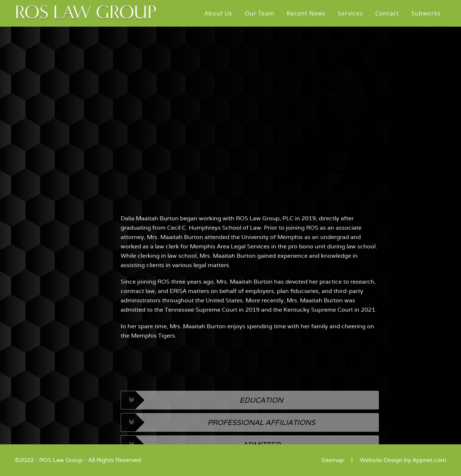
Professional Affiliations (218, 442)
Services (350, 13)
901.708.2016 (159, 149)
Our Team (260, 13)
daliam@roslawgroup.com (178, 201)
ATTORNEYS (38, 87)
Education (202, 420)
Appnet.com (429, 460)
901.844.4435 (159, 174)
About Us (219, 13)
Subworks (426, 13)
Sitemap (333, 460)
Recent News (306, 13)
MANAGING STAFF (49, 114)
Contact (387, 13)
